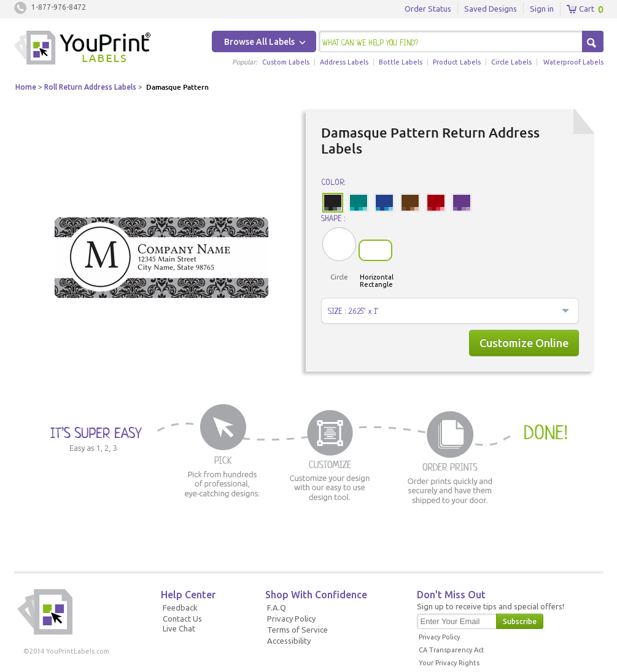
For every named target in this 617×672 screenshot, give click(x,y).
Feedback (180, 608)
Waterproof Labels (573, 62)
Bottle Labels (401, 62)
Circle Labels (511, 62)
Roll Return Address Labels (90, 87)
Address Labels (344, 62)
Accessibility (289, 641)
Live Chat (179, 628)
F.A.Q (277, 608)
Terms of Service (297, 630)
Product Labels (457, 62)
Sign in (542, 9)
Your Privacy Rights (449, 663)
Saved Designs (491, 9)
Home (26, 87)
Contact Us (182, 619)
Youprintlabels (82, 49)
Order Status (428, 9)
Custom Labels (286, 62)
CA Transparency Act (452, 650)
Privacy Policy (291, 619)
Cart (580, 9)
